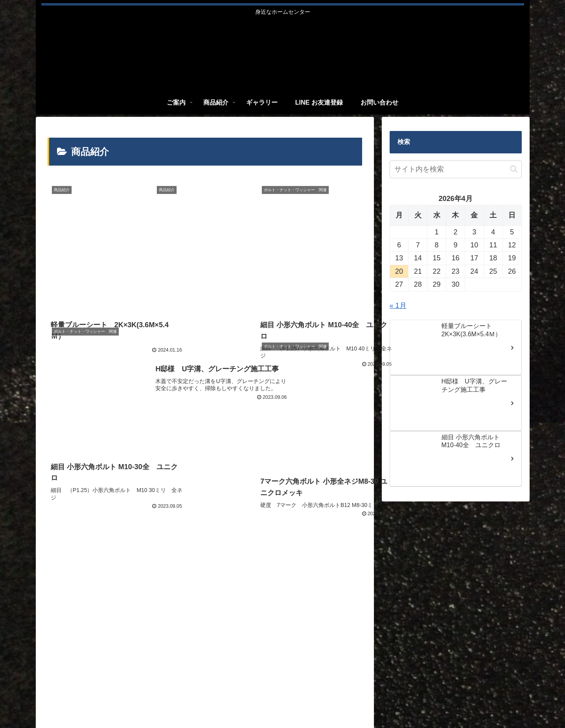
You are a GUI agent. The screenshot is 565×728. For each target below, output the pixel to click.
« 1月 (398, 306)
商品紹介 (384, 701)
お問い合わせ (506, 701)
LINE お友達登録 (460, 701)
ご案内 (357, 701)
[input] (456, 169)
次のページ (205, 526)
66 (226, 557)
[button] (514, 169)
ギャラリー (417, 701)
